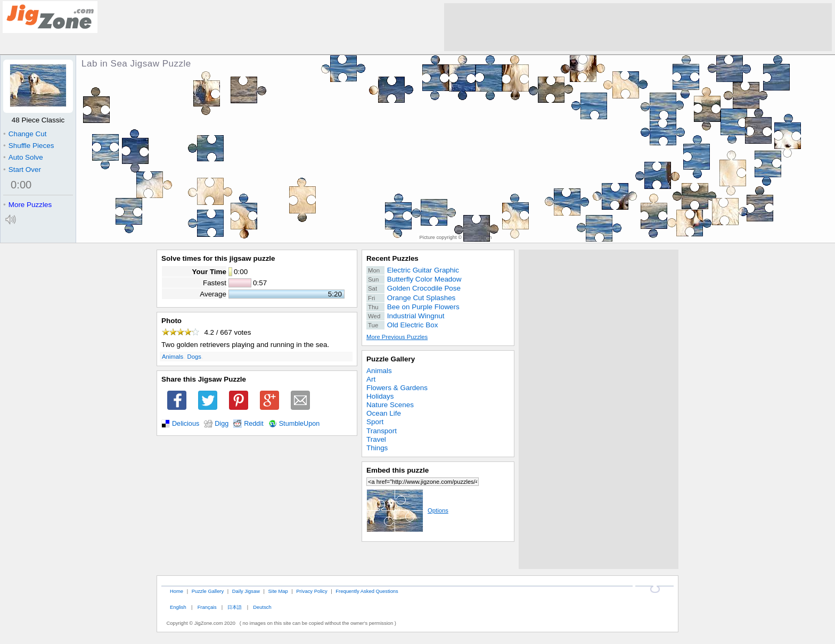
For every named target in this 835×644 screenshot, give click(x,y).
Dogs (194, 357)
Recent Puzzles (392, 258)
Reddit (254, 424)
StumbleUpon (300, 424)
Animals (173, 357)
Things (377, 448)
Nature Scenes (390, 405)
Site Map (278, 591)
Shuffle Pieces (28, 146)
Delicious (186, 424)
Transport (382, 431)
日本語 (235, 607)
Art (371, 379)
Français (207, 607)
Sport (375, 422)
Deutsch (262, 607)
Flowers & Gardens (397, 388)
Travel (376, 439)
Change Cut (25, 134)
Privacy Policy (312, 591)
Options (407, 510)
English (178, 607)
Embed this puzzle (398, 470)
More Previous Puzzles (397, 337)
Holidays (380, 396)
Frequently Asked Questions (367, 591)
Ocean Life (384, 413)
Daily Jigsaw (246, 591)
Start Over (22, 170)
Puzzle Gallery (391, 359)
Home (177, 591)
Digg (222, 424)
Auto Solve (23, 157)
